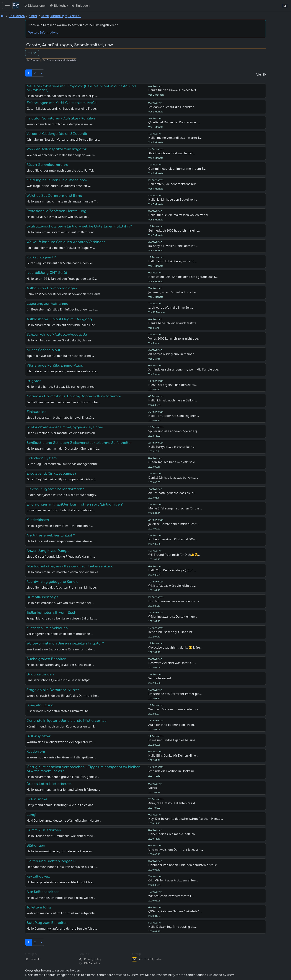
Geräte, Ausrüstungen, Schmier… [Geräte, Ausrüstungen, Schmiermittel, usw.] (61, 16)
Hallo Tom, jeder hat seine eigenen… (174, 416)
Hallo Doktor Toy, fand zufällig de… (172, 927)
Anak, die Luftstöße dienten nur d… (173, 803)
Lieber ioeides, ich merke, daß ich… (173, 834)
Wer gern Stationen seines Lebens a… (174, 709)
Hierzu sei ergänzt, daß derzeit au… (173, 385)
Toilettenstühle (39, 907)
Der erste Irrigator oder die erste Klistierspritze (67, 721)
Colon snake (37, 799)
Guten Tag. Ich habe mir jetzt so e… (173, 462)
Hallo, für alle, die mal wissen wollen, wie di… (180, 215)
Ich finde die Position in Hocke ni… (172, 771)
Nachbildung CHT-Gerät (47, 273)
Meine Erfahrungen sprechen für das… (175, 508)
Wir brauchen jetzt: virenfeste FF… (172, 896)
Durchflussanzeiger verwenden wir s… (175, 601)
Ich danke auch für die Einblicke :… (172, 107)
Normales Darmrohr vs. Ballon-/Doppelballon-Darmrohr (74, 396)
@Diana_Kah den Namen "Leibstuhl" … (175, 911)
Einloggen (80, 6)
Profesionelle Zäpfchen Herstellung (56, 211)
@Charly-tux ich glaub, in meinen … (173, 354)
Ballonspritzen (39, 736)
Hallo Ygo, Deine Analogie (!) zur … (172, 570)
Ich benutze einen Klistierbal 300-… (173, 539)
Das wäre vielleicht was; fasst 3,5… (172, 663)
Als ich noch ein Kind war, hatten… (172, 153)
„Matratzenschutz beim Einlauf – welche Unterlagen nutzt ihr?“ (79, 226)
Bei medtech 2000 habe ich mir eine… (174, 230)
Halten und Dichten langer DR (52, 861)
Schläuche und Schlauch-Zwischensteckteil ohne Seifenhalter (79, 443)
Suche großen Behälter (46, 659)
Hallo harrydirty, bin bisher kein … (172, 447)
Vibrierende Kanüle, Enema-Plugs (55, 366)
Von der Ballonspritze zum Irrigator (57, 149)
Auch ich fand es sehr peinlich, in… (172, 725)
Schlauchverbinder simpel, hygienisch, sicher (65, 427)
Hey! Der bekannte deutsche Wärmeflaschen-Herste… (185, 819)
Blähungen (36, 846)
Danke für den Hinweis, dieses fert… (173, 90)
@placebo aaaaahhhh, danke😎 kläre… (175, 647)
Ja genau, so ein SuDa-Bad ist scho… (173, 292)
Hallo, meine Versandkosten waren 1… (175, 138)
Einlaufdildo (37, 412)
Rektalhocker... (39, 876)
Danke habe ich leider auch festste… (173, 323)
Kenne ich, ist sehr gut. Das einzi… (172, 632)
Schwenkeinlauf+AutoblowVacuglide (57, 335)
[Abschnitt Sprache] (285, 6)
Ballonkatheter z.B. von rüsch (51, 613)
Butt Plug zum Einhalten (47, 923)
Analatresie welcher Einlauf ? (51, 535)
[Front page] (2, 16)
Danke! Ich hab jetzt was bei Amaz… (173, 478)
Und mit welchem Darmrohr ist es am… (176, 850)
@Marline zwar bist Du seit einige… (173, 617)
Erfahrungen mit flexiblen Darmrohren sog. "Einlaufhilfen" (75, 504)
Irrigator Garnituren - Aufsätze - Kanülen (61, 118)
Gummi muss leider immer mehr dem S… (177, 169)
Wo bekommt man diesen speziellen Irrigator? (65, 643)
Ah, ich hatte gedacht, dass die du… (173, 493)
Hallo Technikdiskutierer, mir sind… (173, 261)
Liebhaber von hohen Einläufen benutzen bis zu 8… (184, 865)
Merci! (153, 788)
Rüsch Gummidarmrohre (47, 165)
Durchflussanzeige (42, 597)
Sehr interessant (160, 678)
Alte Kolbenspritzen (43, 892)
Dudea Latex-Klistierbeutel (49, 784)
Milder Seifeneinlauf (43, 350)
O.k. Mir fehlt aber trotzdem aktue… (173, 880)
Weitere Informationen (44, 32)
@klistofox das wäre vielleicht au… (172, 586)
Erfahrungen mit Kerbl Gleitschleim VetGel (62, 103)
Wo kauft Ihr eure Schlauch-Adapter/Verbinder (66, 242)
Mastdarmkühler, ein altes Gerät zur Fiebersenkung (70, 566)
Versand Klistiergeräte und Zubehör (57, 134)
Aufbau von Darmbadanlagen (52, 288)
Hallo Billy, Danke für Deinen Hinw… (173, 755)
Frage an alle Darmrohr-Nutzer (53, 690)
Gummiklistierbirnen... (45, 830)
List (31, 53)
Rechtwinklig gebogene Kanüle (52, 582)
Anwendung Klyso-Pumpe (48, 551)
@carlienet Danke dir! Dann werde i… (174, 122)
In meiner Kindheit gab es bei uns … (173, 740)
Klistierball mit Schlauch (47, 628)
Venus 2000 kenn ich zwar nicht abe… (174, 338)
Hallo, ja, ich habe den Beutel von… (173, 200)
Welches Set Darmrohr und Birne (54, 196)
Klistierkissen (38, 520)
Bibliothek (59, 6)
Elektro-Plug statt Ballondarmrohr (55, 489)
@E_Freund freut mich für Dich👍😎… (174, 555)
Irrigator (34, 381)
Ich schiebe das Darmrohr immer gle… (175, 694)
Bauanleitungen (40, 674)
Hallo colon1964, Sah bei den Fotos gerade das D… (183, 277)
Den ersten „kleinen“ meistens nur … (174, 184)
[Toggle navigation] (7, 6)
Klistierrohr (36, 752)
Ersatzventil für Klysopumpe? (51, 474)
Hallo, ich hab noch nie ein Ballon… (173, 400)
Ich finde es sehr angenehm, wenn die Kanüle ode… (184, 369)
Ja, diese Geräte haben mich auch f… (174, 524)
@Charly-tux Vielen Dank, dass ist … (173, 246)
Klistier (33, 16)
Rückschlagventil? (42, 257)
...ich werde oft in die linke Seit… (171, 308)
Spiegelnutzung (40, 705)
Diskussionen (35, 6)
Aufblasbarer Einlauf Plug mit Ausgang (59, 319)
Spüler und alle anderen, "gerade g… (174, 431)
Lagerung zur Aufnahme (47, 304)
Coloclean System (42, 458)
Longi (31, 815)
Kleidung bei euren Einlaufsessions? (57, 180)
